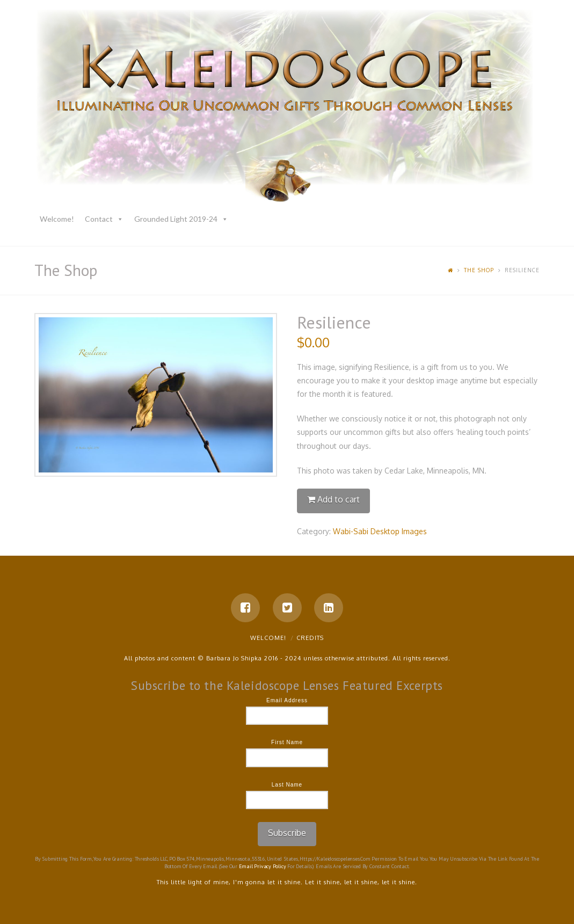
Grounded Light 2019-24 (176, 219)
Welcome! (57, 219)
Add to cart (339, 499)
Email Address (287, 700)
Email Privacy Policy (263, 866)
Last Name (287, 785)
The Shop (479, 270)
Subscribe (287, 833)
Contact (99, 219)
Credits (310, 638)
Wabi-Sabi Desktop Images (380, 531)
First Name (287, 742)
